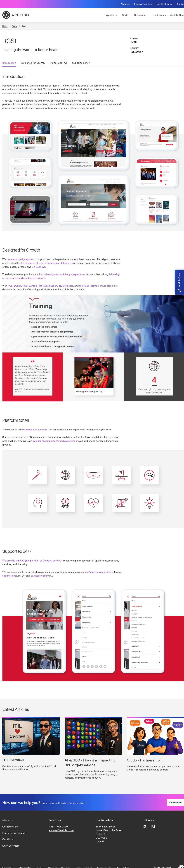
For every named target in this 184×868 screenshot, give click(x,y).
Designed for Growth (33, 63)
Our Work (8, 839)
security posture (11, 576)
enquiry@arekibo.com (61, 830)
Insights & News (164, 4)
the (81, 286)
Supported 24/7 (81, 63)
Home (5, 26)
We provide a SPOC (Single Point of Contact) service (32, 560)
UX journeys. (39, 267)
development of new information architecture (46, 263)
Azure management (100, 572)
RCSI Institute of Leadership (99, 286)
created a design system (20, 259)
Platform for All (58, 63)
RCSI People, (66, 286)
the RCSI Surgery (48, 286)
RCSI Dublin (15, 286)
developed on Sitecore (35, 429)
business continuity (41, 576)
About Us (125, 4)
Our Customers (11, 846)
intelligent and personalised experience (55, 441)
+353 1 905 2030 (58, 826)
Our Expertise (10, 826)
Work (14, 26)
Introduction (9, 63)
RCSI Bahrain (30, 286)
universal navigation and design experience (61, 274)
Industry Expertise (143, 4)
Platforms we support (14, 833)
